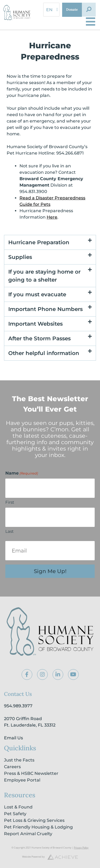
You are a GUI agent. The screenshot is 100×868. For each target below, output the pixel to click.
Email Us (13, 738)
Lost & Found (18, 807)
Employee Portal (22, 780)
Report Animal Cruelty (28, 834)
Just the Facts (19, 760)
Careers (12, 767)
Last (9, 531)
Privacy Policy (81, 848)
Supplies (20, 257)
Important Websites (35, 324)
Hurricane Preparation (39, 242)
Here (52, 217)
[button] (89, 10)
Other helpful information (44, 353)
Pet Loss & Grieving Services (34, 820)
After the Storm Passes (39, 338)
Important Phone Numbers (45, 309)
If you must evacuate (37, 294)
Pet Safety (15, 814)
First (10, 502)
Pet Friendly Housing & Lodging (38, 827)
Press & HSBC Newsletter (31, 773)
